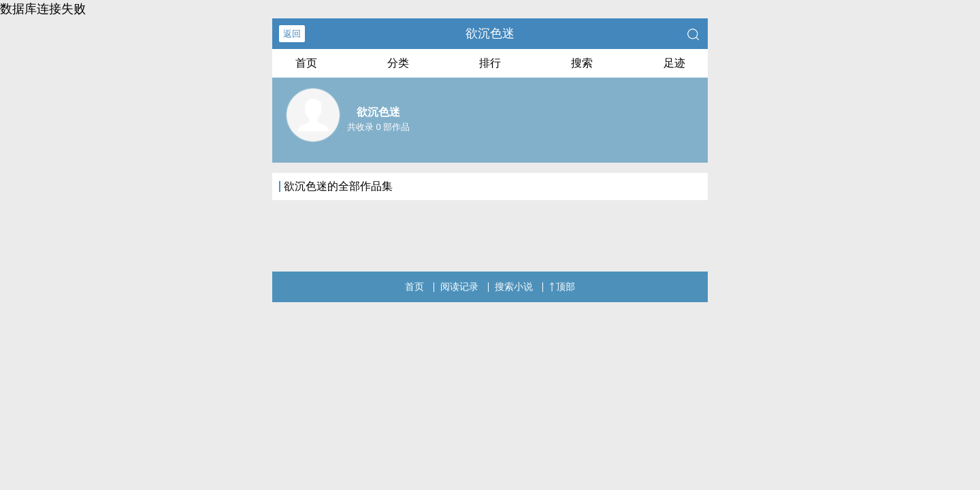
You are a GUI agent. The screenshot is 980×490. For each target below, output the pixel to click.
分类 (398, 63)
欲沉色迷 (490, 33)
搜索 (582, 63)
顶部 (562, 287)
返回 (292, 34)
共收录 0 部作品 (378, 127)
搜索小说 (514, 287)
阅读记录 (459, 287)
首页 (306, 63)
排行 (490, 63)
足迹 (674, 63)
